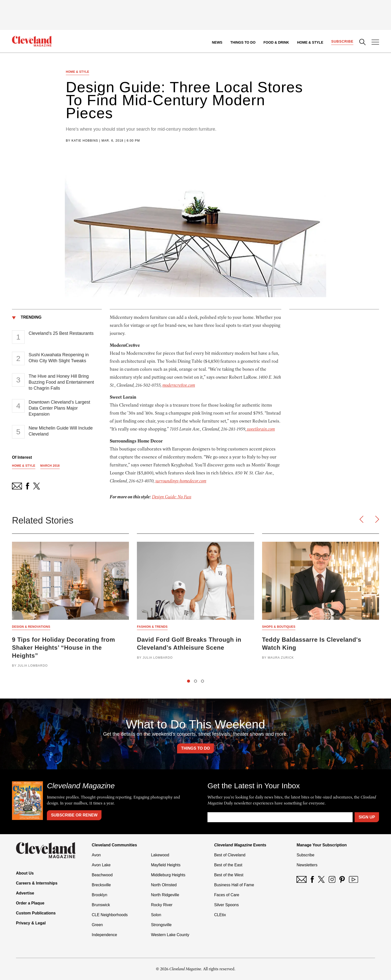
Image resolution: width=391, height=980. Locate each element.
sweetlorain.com (260, 429)
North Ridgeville (165, 895)
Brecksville (101, 885)
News (217, 42)
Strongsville (161, 925)
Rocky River (162, 905)
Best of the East (228, 865)
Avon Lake (101, 865)
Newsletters (307, 865)
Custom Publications (36, 913)
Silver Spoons (227, 905)
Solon (156, 915)
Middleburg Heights (168, 875)
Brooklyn (99, 895)
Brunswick (101, 905)
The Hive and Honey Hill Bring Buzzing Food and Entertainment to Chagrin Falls (61, 382)
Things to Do (243, 42)
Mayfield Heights (166, 865)
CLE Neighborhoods (110, 915)
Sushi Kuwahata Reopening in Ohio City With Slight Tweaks (59, 358)
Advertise (25, 893)
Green (97, 925)
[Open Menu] (375, 43)
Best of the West (229, 875)
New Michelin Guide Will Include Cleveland (61, 431)
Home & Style (310, 42)
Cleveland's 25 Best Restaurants (61, 333)
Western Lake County (170, 935)
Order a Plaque (30, 903)
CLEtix (220, 915)
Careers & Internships (37, 883)
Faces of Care (227, 895)
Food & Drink (276, 42)
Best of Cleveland (230, 855)
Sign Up (367, 817)
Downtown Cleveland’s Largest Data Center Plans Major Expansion (59, 408)
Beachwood (102, 875)
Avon (96, 855)
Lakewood (160, 855)
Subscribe (342, 41)
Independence (104, 935)
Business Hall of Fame (234, 885)
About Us (25, 873)
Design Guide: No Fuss (172, 497)
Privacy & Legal (31, 923)
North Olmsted (164, 885)
